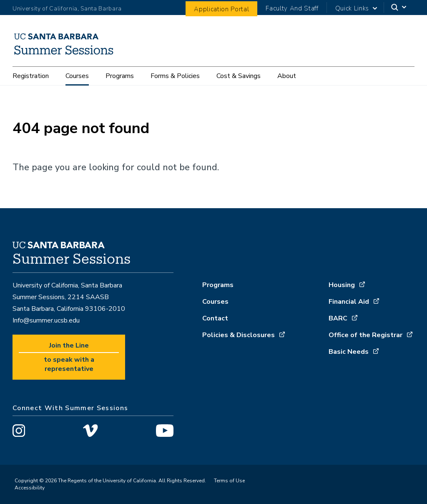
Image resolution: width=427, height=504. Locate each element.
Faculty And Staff (292, 8)
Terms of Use (229, 481)
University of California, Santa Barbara (67, 9)
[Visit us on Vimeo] (90, 432)
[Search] (399, 8)
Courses (77, 76)
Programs (120, 76)
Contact (215, 318)
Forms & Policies (175, 76)
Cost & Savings (239, 76)
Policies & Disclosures (239, 335)
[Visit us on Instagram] (19, 432)
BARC (338, 318)
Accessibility (30, 488)
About (287, 76)
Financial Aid (349, 302)
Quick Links (352, 8)
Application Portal (221, 9)
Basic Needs (349, 352)
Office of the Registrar (365, 335)
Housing (342, 285)
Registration (31, 76)
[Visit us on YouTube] (165, 432)
